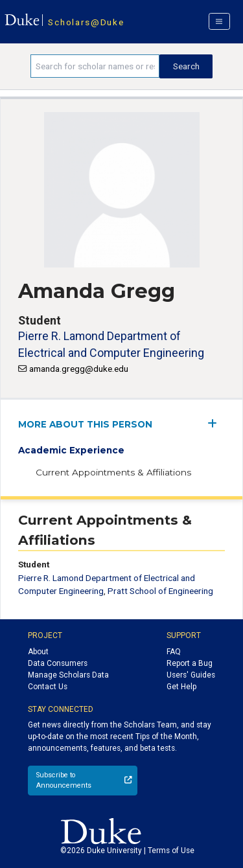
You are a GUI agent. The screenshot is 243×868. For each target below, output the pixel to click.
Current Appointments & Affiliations (113, 472)
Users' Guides (191, 675)
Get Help (181, 687)
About (38, 652)
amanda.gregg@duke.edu (79, 369)
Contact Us (48, 687)
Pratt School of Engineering (160, 591)
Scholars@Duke (86, 22)
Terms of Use (171, 851)
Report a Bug (190, 663)
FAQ (174, 652)
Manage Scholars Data (68, 675)
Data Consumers (58, 663)
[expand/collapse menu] (216, 423)
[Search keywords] (95, 66)
